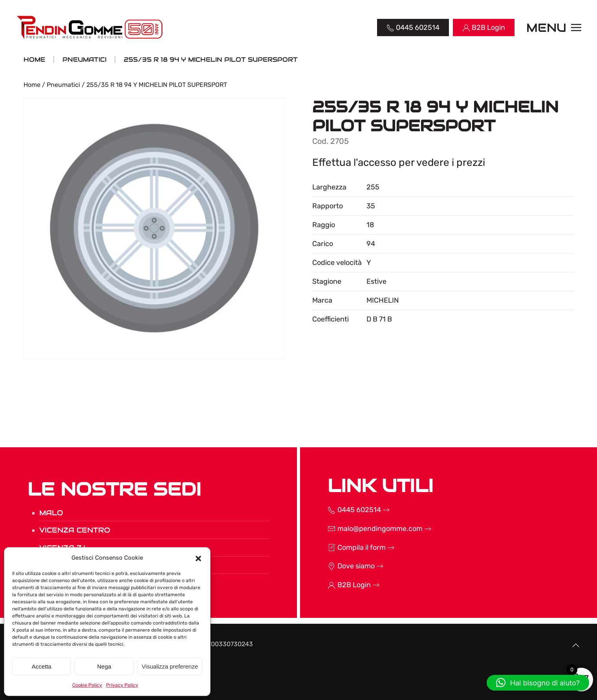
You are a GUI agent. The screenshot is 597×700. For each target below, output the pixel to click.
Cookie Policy (87, 685)
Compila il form (352, 548)
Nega (104, 666)
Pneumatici (63, 85)
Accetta (42, 666)
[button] (198, 558)
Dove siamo (347, 566)
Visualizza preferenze (170, 666)
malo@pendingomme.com (371, 529)
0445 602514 (350, 510)
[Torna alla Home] (91, 28)
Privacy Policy (122, 685)
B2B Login (345, 585)
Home (32, 85)
